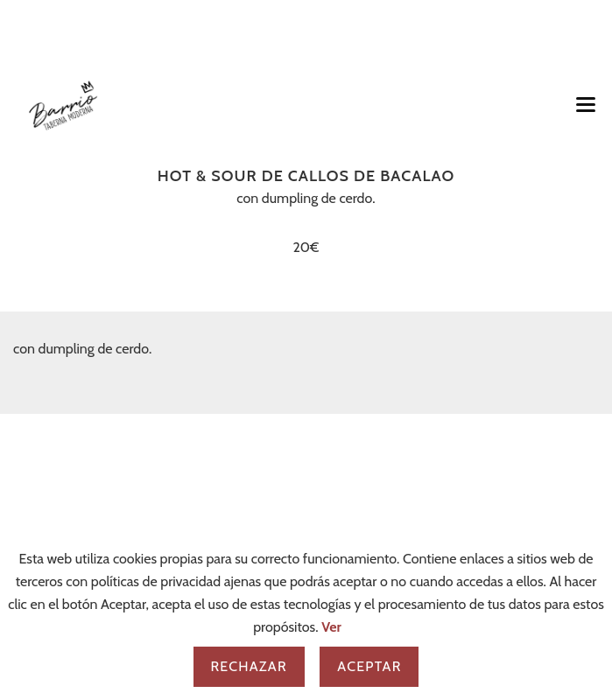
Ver (331, 627)
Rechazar (249, 666)
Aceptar (369, 666)
